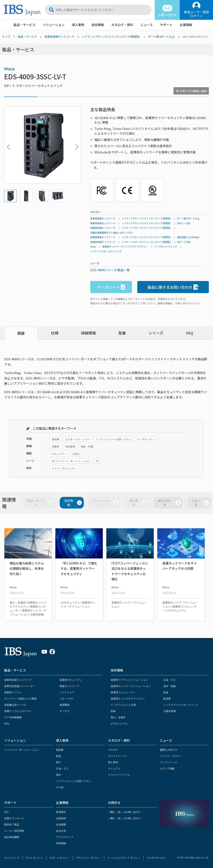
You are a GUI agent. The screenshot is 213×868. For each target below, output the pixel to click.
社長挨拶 (61, 818)
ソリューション (54, 25)
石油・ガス (170, 680)
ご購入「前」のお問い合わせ (124, 812)
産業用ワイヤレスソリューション (129, 680)
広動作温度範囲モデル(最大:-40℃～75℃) (111, 233)
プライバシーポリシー (88, 858)
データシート (111, 287)
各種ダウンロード (14, 818)
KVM (7, 723)
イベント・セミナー (171, 756)
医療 (113, 711)
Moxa (9, 69)
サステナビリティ (157, 858)
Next (76, 145)
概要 (21, 333)
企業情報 (186, 25)
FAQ (189, 333)
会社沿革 (61, 831)
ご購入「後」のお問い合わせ (124, 818)
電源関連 (64, 705)
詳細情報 (88, 333)
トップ (6, 37)
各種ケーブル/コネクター (18, 711)
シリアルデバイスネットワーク (181, 705)
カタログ (113, 750)
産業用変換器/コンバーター (20, 686)
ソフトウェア (67, 692)
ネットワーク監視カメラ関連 (20, 698)
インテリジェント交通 (123, 705)
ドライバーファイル (119, 775)
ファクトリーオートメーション (22, 750)
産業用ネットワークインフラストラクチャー (125, 246)
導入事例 (78, 25)
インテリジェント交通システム (73, 781)
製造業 (167, 698)
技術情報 (98, 25)
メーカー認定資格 (14, 831)
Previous (7, 145)
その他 (60, 787)
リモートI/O (66, 698)
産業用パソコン (13, 692)
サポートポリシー (59, 858)
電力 (58, 762)
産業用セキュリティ (71, 680)
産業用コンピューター (123, 692)
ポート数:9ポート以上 (161, 37)
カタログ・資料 (122, 25)
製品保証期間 (12, 837)
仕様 (55, 333)
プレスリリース (168, 762)
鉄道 (166, 692)
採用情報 (61, 843)
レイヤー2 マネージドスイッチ (106, 251)
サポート (166, 25)
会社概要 (61, 824)
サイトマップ (12, 858)
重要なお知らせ (168, 750)
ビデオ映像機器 (13, 717)
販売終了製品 (12, 824)
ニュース (147, 25)
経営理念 (61, 812)
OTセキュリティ (120, 723)
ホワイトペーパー (118, 756)
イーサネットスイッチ (166, 246)
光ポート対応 (184, 242)
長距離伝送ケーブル (15, 705)
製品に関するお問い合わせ (173, 287)
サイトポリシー (34, 858)
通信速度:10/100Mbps (188, 237)
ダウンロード (169, 503)
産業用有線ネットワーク (59, 37)
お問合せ (114, 803)
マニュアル (114, 768)
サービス (64, 711)
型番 (122, 333)
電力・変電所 (118, 717)
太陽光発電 (170, 711)
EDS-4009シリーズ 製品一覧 (110, 270)
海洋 (58, 775)
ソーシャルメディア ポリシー (124, 858)
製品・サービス (24, 25)
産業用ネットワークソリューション (131, 686)
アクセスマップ (65, 837)
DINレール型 (184, 223)
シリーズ (156, 333)
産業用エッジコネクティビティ (128, 698)
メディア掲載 (167, 768)
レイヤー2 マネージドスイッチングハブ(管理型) (111, 37)
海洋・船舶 (170, 686)
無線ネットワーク (69, 686)
